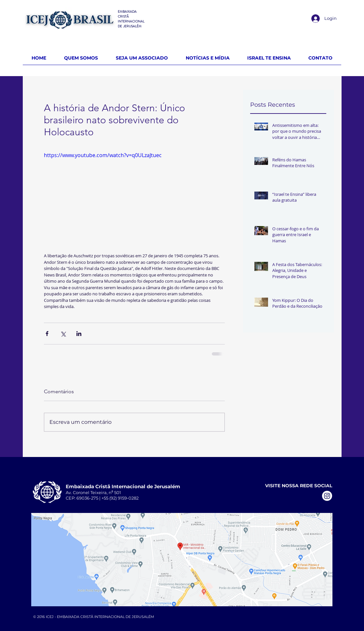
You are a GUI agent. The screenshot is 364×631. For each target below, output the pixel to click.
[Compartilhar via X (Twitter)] (63, 334)
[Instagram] (327, 496)
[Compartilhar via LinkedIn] (79, 334)
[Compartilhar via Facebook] (47, 334)
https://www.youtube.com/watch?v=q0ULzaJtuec (103, 155)
